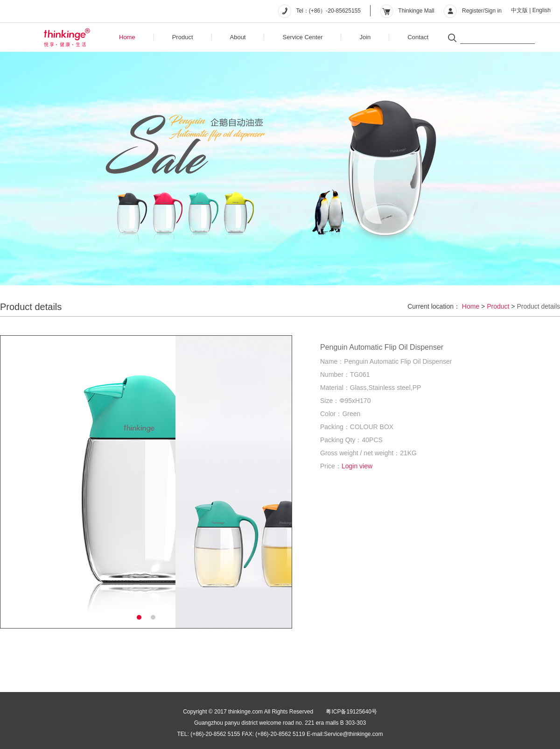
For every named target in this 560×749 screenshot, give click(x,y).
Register (472, 11)
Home (127, 37)
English (542, 10)
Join (365, 37)
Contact (418, 37)
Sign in (493, 11)
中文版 (519, 10)
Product (183, 37)
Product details (538, 306)
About (238, 37)
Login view (357, 466)
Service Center (302, 37)
